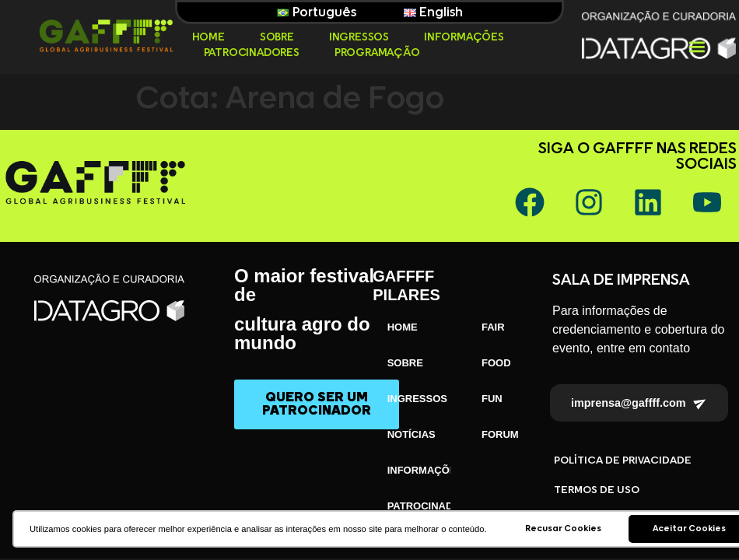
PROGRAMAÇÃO (377, 53)
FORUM (500, 434)
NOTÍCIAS (412, 434)
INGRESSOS (359, 37)
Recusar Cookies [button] (563, 528)
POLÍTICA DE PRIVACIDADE (623, 460)
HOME (208, 37)
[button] (697, 47)
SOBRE (277, 37)
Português (317, 12)
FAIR (493, 327)
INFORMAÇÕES (464, 37)
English (433, 12)
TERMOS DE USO (597, 490)
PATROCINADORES (252, 53)
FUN (492, 399)
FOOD (496, 363)
